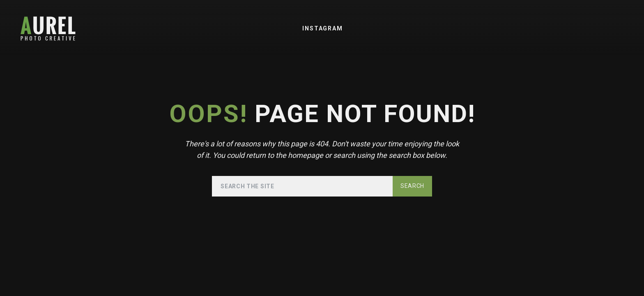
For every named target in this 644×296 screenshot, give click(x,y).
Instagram (322, 28)
